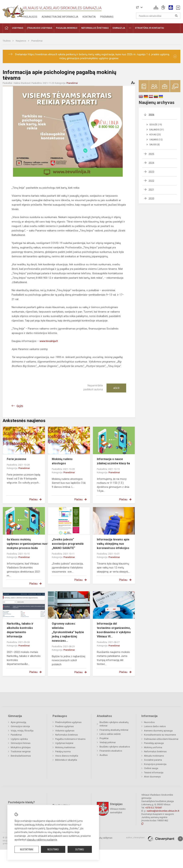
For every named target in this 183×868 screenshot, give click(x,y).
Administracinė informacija (60, 17)
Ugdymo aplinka (19, 739)
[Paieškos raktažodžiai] (158, 16)
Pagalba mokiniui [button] (67, 28)
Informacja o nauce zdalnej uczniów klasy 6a (113, 461)
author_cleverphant (135, 838)
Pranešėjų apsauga (154, 743)
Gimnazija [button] (119, 28)
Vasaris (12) (156, 140)
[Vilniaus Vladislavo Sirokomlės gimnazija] (13, 10)
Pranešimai (37, 41)
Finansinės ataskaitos (111, 751)
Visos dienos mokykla (67, 756)
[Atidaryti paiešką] (176, 16)
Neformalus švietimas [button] (95, 28)
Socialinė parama (153, 760)
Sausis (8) (155, 145)
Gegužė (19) (156, 125)
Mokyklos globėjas (21, 747)
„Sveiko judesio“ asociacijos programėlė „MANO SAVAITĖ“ (68, 544)
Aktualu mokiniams (154, 756)
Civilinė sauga (151, 768)
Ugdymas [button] (18, 28)
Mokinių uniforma (153, 747)
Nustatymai (27, 849)
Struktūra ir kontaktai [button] (149, 28)
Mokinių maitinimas (65, 747)
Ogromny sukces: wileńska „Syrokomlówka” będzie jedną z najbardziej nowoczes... (68, 632)
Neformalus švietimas (66, 735)
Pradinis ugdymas (64, 726)
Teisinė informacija (154, 773)
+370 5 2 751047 (154, 808)
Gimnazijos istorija (20, 726)
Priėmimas (107, 17)
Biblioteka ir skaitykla (66, 760)
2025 (151, 154)
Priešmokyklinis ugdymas (68, 722)
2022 (151, 181)
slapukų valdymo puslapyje (42, 840)
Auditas (104, 755)
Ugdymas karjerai (64, 743)
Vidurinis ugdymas (65, 731)
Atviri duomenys (152, 777)
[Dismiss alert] (175, 56)
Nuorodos (149, 722)
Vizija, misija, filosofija (22, 731)
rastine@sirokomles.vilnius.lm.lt (163, 811)
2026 (151, 115)
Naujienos (21, 41)
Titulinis (7, 41)
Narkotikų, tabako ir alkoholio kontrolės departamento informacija (20, 630)
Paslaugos (30, 17)
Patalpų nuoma (63, 751)
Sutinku (80, 849)
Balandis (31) (157, 130)
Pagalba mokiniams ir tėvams (70, 739)
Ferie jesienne (17, 459)
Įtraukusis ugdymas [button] (40, 28)
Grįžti (20, 406)
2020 (151, 199)
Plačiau (33, 499)
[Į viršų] (180, 839)
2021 (151, 190)
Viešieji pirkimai (108, 742)
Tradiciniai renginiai (21, 751)
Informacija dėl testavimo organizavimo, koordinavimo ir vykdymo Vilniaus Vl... (114, 630)
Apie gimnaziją (18, 722)
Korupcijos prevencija (155, 764)
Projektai (104, 738)
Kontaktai (89, 17)
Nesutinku (53, 849)
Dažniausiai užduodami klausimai (161, 739)
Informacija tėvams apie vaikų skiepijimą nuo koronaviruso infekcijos (113, 544)
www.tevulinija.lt (49, 341)
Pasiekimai (16, 735)
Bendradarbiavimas (21, 756)
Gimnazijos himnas (21, 743)
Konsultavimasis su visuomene (160, 735)
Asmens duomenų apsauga (158, 731)
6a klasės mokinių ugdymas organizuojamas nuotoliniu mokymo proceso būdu (31, 544)
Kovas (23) (155, 135)
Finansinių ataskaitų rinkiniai (114, 730)
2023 (151, 172)
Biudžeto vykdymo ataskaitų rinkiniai (114, 724)
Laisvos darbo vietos (155, 726)
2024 (151, 163)
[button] (156, 7)
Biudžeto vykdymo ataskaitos (115, 747)
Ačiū (116, 388)
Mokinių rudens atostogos (62, 461)
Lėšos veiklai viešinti (110, 734)
